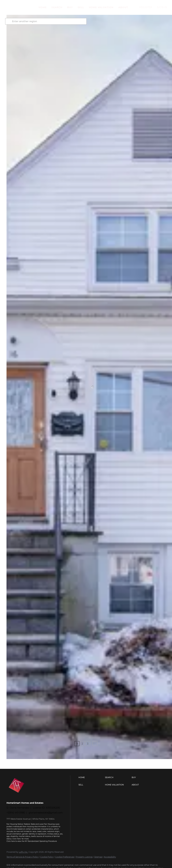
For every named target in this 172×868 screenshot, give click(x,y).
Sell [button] (81, 7)
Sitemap (98, 857)
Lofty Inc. (23, 852)
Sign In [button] (162, 7)
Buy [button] (70, 7)
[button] (18, 7)
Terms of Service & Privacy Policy (23, 857)
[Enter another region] (48, 21)
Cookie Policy (47, 857)
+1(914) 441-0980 (16, 813)
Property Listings (84, 857)
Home (43, 7)
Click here (17, 839)
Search (57, 7)
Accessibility (110, 857)
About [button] (123, 7)
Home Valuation (101, 7)
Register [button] (146, 7)
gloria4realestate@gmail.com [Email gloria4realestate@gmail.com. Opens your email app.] (46, 813)
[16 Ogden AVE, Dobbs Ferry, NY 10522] (8, 707)
